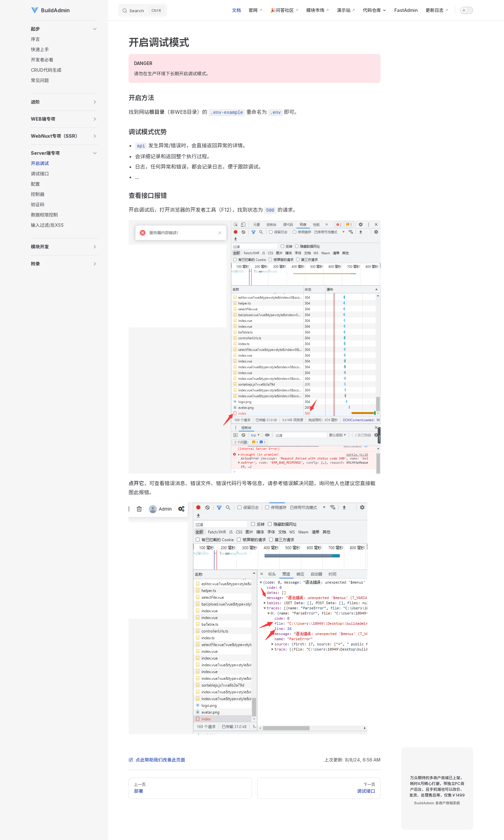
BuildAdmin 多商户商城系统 (437, 803)
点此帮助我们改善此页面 (157, 760)
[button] (64, 29)
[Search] (143, 10)
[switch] (467, 10)
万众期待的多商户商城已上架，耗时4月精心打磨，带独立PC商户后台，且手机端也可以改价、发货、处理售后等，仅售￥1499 (437, 786)
